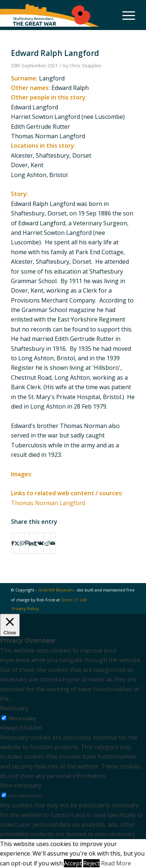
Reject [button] (91, 863)
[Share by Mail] (53, 543)
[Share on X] (17, 543)
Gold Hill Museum (55, 590)
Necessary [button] (14, 708)
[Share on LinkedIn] (31, 543)
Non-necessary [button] (21, 785)
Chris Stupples (85, 65)
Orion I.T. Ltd (74, 600)
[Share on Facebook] (13, 543)
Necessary (23, 718)
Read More (116, 863)
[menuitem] (125, 15)
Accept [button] (73, 863)
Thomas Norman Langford (48, 503)
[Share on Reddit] (47, 543)
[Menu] (125, 15)
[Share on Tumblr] (35, 543)
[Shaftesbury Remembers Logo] (50, 15)
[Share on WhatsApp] (22, 543)
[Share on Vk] (40, 543)
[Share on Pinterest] (26, 543)
